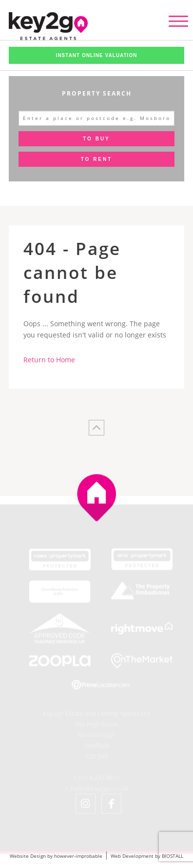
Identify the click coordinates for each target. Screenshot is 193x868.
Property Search (97, 93)
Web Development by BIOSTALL (147, 856)
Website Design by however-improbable (56, 856)
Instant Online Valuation (97, 55)
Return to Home (49, 360)
